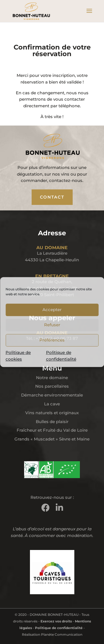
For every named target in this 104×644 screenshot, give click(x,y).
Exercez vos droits (56, 621)
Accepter (52, 310)
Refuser (52, 325)
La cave (52, 404)
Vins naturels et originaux (52, 413)
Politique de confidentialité (59, 628)
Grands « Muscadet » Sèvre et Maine (52, 439)
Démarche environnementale (52, 395)
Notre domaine (52, 378)
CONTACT (52, 197)
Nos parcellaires (52, 386)
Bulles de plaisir (52, 422)
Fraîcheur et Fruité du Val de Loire (52, 430)
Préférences (52, 340)
